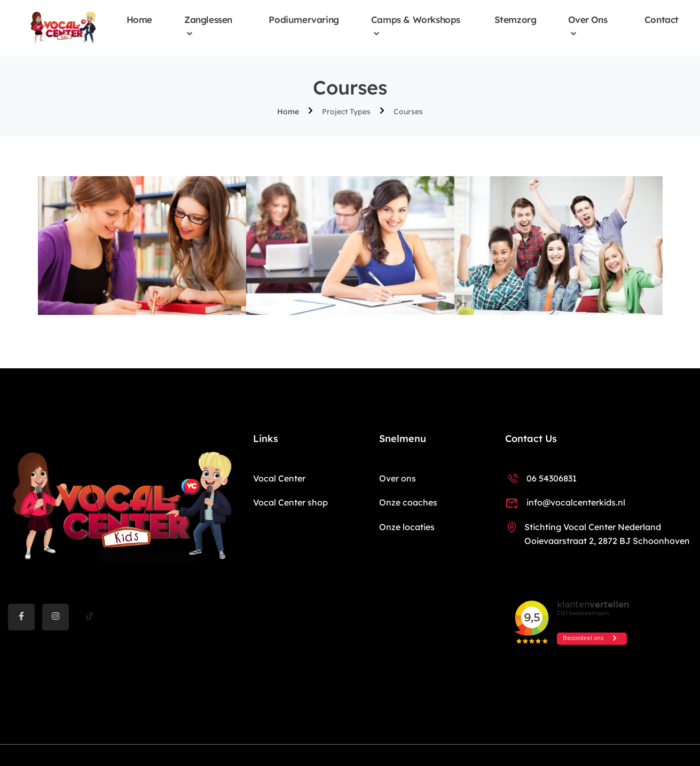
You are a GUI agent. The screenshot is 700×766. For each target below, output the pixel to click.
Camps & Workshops (416, 20)
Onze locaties (407, 527)
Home (139, 20)
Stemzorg (516, 20)
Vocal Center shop (290, 502)
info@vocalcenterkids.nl (565, 502)
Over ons (588, 20)
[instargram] (56, 617)
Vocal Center (279, 478)
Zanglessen (208, 20)
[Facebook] (21, 617)
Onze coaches (408, 502)
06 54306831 (541, 478)
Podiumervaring (304, 20)
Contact (662, 20)
